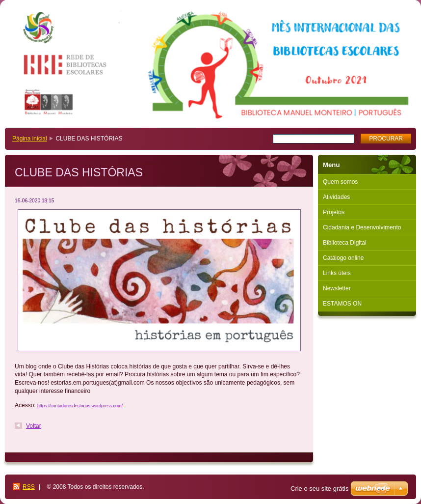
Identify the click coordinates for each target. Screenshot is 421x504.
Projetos (334, 212)
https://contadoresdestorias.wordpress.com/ (80, 406)
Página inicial (30, 139)
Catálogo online (343, 258)
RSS (29, 487)
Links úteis (337, 273)
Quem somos (340, 182)
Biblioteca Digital (345, 243)
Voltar (34, 426)
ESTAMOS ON (342, 304)
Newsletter (337, 288)
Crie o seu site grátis (320, 489)
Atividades (336, 197)
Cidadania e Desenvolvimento (362, 227)
